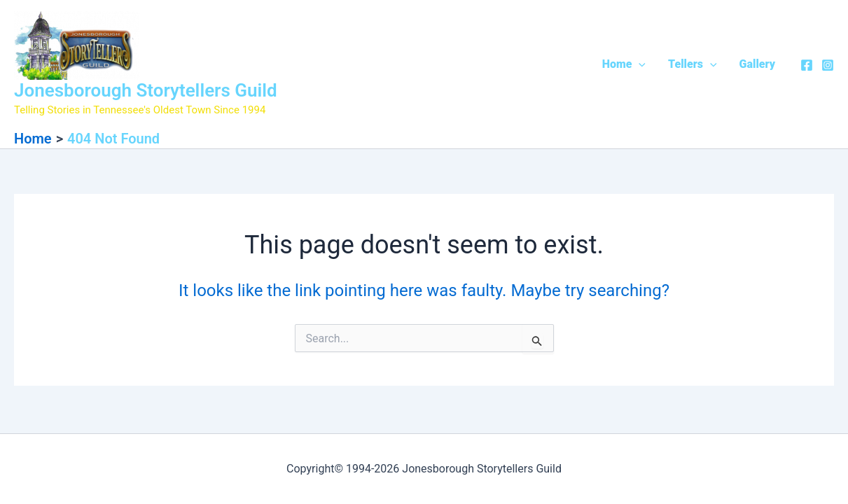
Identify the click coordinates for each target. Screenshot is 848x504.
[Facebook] (807, 65)
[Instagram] (828, 65)
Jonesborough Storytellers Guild (146, 90)
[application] (639, 64)
